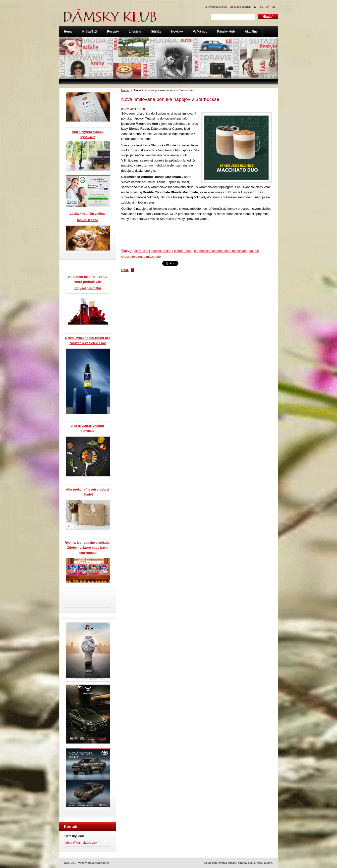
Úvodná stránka (218, 7)
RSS (260, 7)
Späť (125, 270)
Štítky (126, 251)
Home (125, 90)
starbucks (141, 251)
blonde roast (183, 251)
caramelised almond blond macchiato (220, 251)
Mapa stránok (242, 7)
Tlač (273, 7)
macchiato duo (161, 251)
